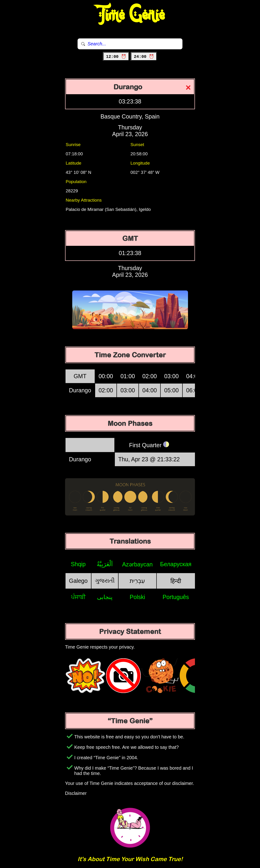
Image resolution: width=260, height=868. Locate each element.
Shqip (78, 564)
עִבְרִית (137, 581)
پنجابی (105, 597)
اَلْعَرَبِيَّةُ (105, 564)
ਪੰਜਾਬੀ (78, 597)
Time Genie (130, 15)
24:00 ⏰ (144, 57)
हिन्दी (176, 581)
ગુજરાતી (105, 581)
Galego (78, 581)
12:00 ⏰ (116, 57)
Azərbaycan (137, 564)
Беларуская (176, 564)
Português (176, 597)
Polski (137, 597)
